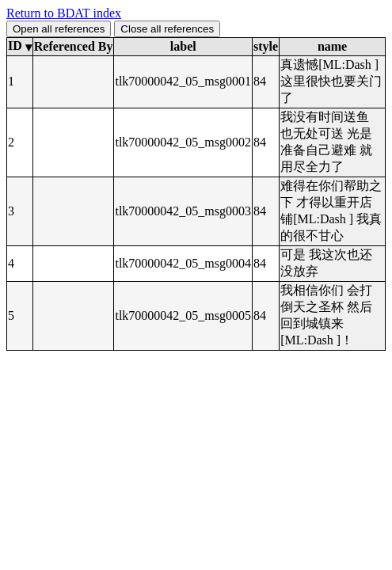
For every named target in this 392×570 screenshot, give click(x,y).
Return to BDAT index (64, 13)
